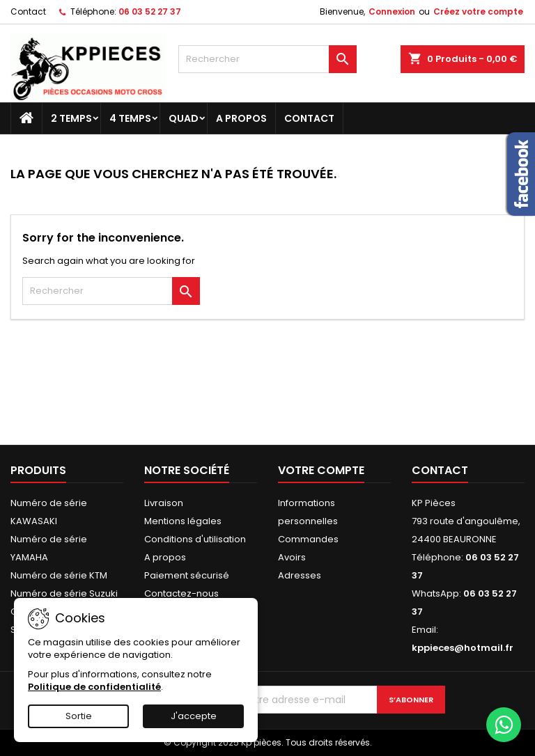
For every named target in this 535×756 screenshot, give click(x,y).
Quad (184, 118)
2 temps (71, 118)
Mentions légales (183, 521)
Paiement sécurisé (187, 575)
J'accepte (194, 716)
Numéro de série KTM (59, 575)
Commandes (308, 539)
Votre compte (321, 470)
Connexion (392, 11)
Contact (28, 11)
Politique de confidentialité (94, 687)
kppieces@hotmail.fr (463, 648)
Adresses (300, 575)
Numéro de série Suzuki (64, 593)
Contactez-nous (181, 593)
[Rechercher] (267, 59)
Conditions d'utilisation (195, 539)
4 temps (130, 118)
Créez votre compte (478, 11)
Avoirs (292, 557)
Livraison (164, 503)
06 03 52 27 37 (150, 11)
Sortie (79, 716)
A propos (241, 118)
